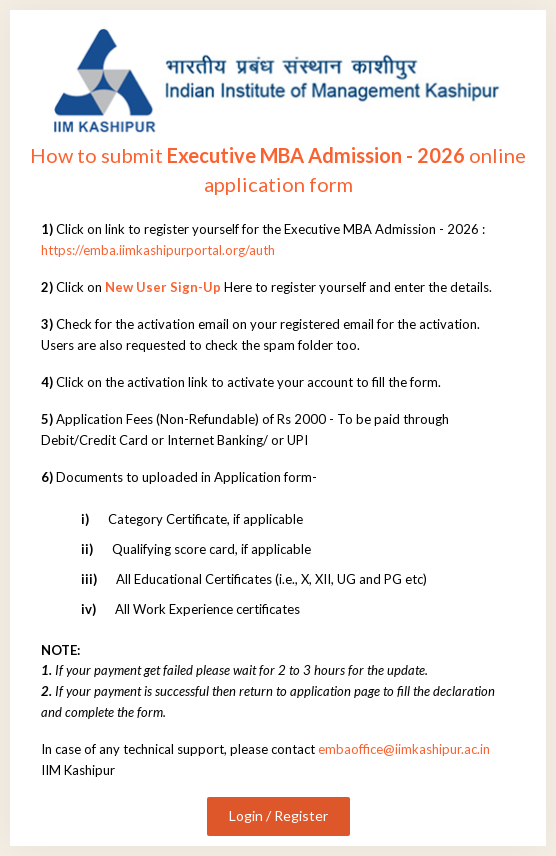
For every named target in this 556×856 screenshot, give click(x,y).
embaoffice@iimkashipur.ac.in (404, 749)
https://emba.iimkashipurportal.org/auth (158, 250)
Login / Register (278, 815)
